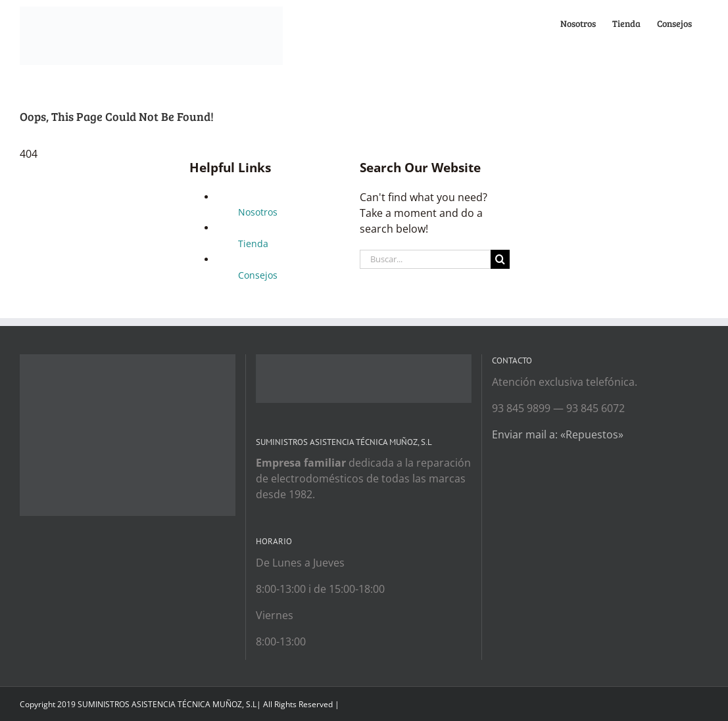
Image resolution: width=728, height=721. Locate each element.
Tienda (253, 244)
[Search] (500, 259)
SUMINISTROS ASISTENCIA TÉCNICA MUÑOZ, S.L (167, 704)
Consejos (258, 275)
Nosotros (258, 212)
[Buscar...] (425, 259)
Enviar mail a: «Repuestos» (558, 434)
